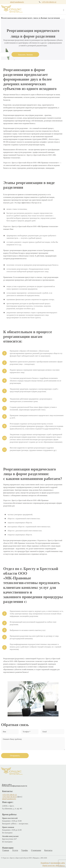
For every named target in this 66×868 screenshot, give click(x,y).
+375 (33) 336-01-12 (49, 2)
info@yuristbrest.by (17, 2)
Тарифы (25, 850)
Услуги (15, 850)
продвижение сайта (58, 863)
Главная (6, 850)
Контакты (48, 850)
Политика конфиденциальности (14, 786)
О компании (36, 850)
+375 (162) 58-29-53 (9, 797)
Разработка (45, 863)
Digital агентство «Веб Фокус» (54, 866)
